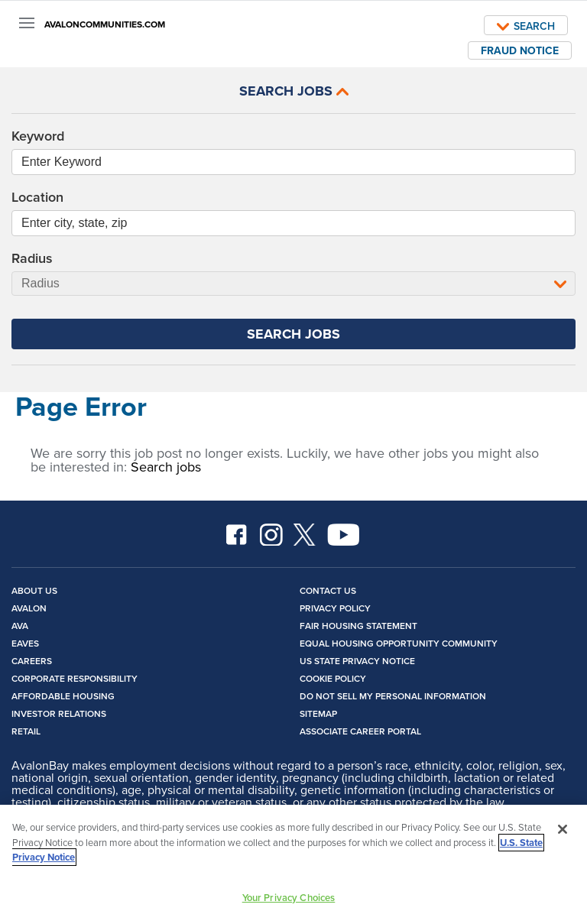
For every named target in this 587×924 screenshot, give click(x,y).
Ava (20, 626)
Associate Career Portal (360, 731)
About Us (34, 590)
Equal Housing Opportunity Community (399, 643)
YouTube (344, 535)
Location (37, 197)
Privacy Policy (335, 608)
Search (526, 26)
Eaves (25, 643)
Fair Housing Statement (358, 626)
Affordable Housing (63, 696)
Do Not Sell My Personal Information (393, 696)
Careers (32, 661)
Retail (26, 731)
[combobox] (293, 223)
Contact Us (328, 590)
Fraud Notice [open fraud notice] (520, 50)
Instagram (271, 535)
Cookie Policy (333, 678)
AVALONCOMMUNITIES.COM (105, 24)
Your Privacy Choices (289, 901)
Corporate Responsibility (75, 678)
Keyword (38, 136)
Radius (32, 258)
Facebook (238, 535)
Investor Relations (59, 713)
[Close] (563, 832)
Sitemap (318, 713)
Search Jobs (294, 91)
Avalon (29, 608)
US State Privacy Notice (357, 661)
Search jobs (166, 467)
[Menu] (27, 23)
